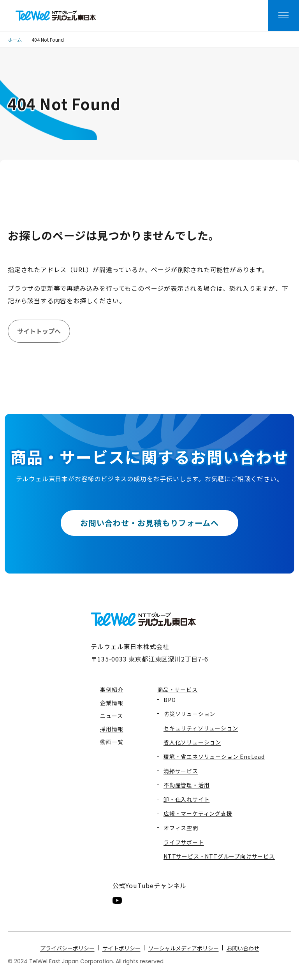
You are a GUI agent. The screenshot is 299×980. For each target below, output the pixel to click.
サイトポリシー (121, 948)
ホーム (15, 40)
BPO (170, 700)
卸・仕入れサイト (186, 799)
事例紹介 (112, 690)
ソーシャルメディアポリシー (184, 948)
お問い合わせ (243, 948)
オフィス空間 (181, 828)
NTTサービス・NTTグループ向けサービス (219, 856)
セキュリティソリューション (201, 728)
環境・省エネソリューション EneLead (214, 757)
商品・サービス (178, 690)
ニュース (111, 716)
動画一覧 (112, 742)
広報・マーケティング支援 (198, 813)
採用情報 (112, 729)
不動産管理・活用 (186, 785)
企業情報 (112, 703)
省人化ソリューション (192, 742)
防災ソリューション (189, 714)
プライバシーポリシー (67, 948)
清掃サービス (181, 771)
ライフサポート (184, 842)
